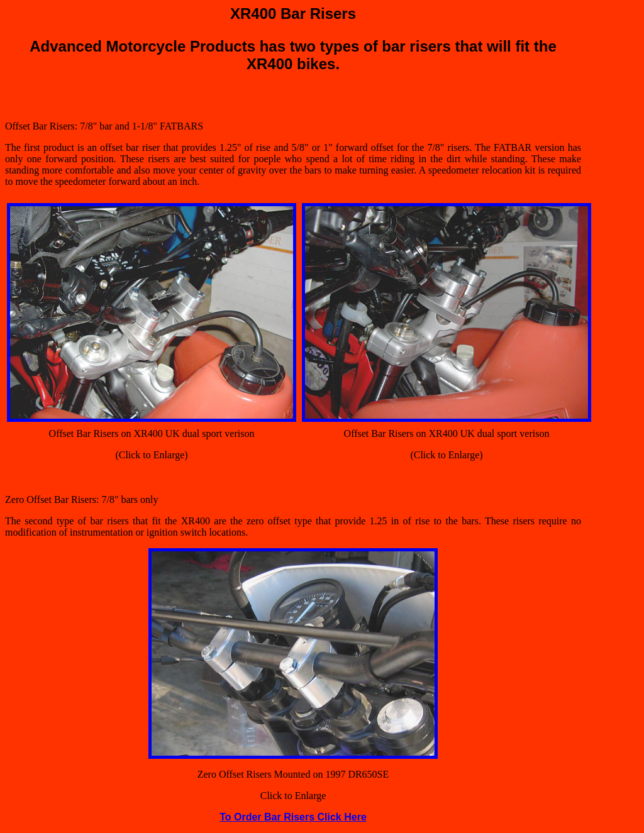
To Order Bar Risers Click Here (293, 817)
